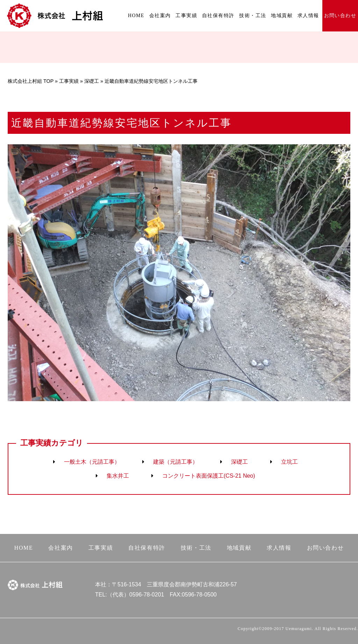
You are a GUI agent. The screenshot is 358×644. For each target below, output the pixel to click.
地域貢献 (282, 16)
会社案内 (160, 16)
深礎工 (92, 81)
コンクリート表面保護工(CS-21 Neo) (209, 476)
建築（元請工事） (176, 462)
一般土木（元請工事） (92, 462)
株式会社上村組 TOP (31, 81)
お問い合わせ (340, 16)
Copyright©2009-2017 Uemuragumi (275, 629)
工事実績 (186, 16)
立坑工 (289, 462)
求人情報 (308, 16)
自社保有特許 (218, 16)
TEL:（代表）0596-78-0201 (130, 595)
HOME (136, 16)
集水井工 (118, 476)
